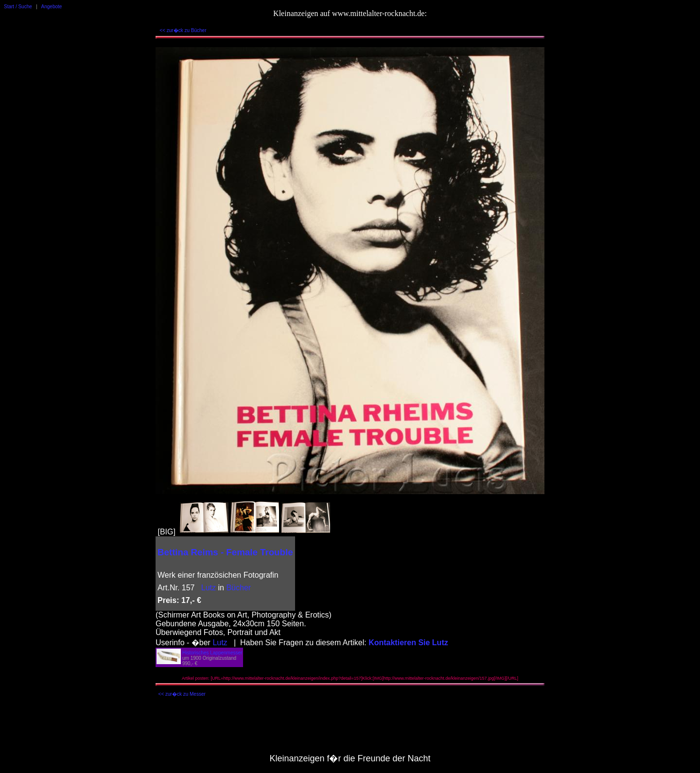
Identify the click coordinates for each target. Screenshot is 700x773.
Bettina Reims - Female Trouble (225, 552)
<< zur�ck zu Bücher (183, 30)
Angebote (52, 7)
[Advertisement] (350, 728)
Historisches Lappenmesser (212, 653)
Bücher (238, 588)
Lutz (209, 588)
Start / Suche (18, 7)
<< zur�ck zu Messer (182, 694)
